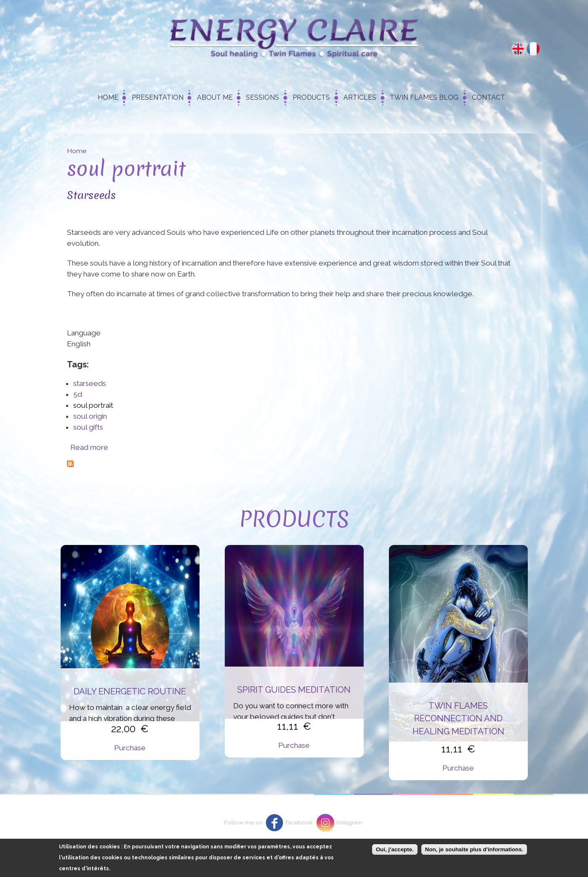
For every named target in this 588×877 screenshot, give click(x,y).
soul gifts (88, 427)
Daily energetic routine (130, 691)
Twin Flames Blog (424, 97)
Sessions (262, 97)
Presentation (158, 97)
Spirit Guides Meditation (294, 690)
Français (533, 49)
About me (215, 97)
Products (311, 97)
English (518, 49)
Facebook (299, 822)
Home (108, 97)
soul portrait (93, 405)
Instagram (349, 822)
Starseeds (91, 195)
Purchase (130, 748)
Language (84, 333)
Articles (360, 97)
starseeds (90, 383)
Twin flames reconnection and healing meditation (458, 719)
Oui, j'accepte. (395, 849)
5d (78, 394)
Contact (488, 97)
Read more (89, 447)
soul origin (90, 416)
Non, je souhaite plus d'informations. (474, 849)
